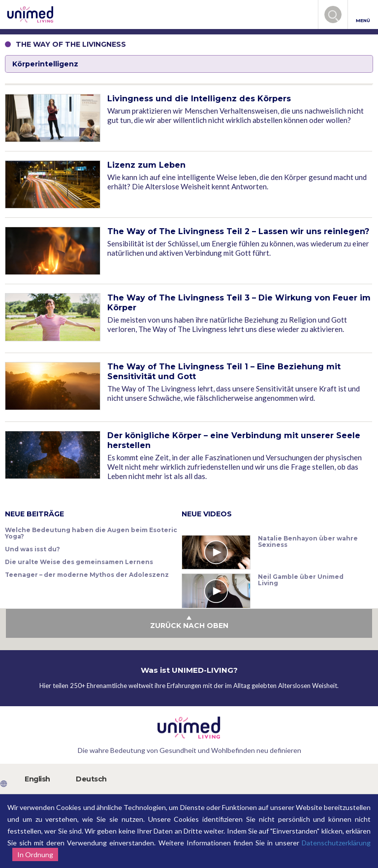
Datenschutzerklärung (336, 843)
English (37, 779)
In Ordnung (35, 854)
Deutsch (91, 779)
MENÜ (363, 15)
